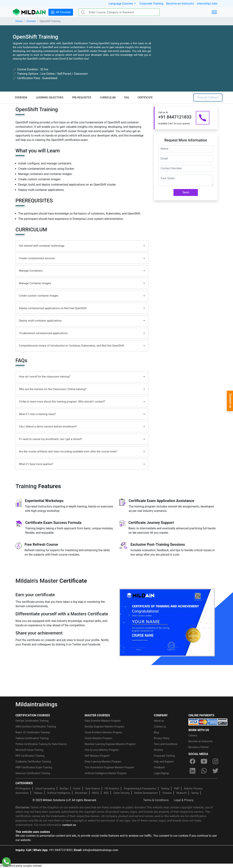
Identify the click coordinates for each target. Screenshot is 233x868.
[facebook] (192, 761)
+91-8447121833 (60, 850)
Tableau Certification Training (32, 738)
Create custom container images (39, 296)
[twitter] (216, 771)
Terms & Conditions (156, 800)
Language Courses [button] (121, 4)
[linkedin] (192, 771)
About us (159, 721)
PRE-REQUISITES (82, 98)
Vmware (167, 793)
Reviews (158, 750)
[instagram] (216, 761)
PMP (177, 789)
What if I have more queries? (36, 464)
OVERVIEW (21, 98)
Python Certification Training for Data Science (41, 744)
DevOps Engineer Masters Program (104, 727)
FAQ (127, 98)
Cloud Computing (45, 789)
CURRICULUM (108, 98)
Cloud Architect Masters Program (103, 732)
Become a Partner (199, 747)
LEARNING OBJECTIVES (50, 98)
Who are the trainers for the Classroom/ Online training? (53, 389)
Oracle (77, 789)
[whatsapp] (204, 771)
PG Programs (23, 789)
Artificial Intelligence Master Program (106, 773)
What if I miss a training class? (37, 414)
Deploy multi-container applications (40, 321)
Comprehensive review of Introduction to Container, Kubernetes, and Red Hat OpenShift (71, 346)
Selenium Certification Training (33, 773)
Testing (165, 789)
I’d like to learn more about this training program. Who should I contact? (62, 402)
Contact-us (230, 401)
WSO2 (96, 793)
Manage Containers (31, 271)
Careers (193, 735)
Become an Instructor (180, 4)
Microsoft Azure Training (29, 750)
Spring (195, 793)
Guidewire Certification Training (33, 762)
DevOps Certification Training (32, 721)
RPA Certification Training (30, 756)
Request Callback (208, 97)
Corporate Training (151, 4)
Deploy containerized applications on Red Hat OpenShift (53, 308)
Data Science (93, 789)
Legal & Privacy (184, 800)
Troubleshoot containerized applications (43, 333)
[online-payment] (208, 722)
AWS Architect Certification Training (36, 727)
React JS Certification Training (33, 732)
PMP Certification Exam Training (34, 767)
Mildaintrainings (36, 704)
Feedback (159, 767)
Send (186, 192)
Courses (31, 21)
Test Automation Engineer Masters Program (109, 767)
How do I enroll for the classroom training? (45, 377)
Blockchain (81, 793)
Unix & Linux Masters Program (102, 750)
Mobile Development (146, 793)
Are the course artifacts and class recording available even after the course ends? (68, 451)
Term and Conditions (166, 744)
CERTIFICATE (145, 98)
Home (19, 21)
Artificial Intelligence (59, 793)
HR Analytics (112, 789)
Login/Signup (161, 773)
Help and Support (164, 762)
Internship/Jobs (207, 4)
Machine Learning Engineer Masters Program (110, 744)
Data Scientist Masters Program (103, 721)
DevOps (64, 789)
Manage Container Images (35, 283)
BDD (106, 793)
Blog (156, 732)
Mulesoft (181, 793)
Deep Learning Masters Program (103, 762)
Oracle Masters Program (98, 738)
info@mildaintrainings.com (101, 850)
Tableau (38, 793)
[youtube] (204, 761)
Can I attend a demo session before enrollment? (48, 427)
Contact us (160, 727)
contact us (69, 825)
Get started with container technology (42, 246)
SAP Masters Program (97, 756)
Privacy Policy (162, 738)
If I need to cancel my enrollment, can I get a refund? (51, 439)
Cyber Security (122, 793)
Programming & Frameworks (140, 789)
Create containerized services (37, 258)
